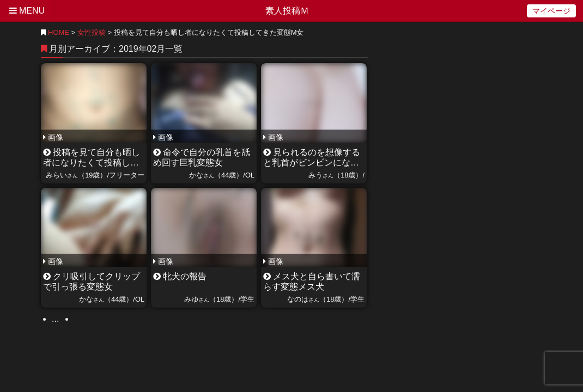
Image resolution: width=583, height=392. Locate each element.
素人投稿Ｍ (287, 11)
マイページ (551, 11)
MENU (27, 11)
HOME (55, 32)
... (55, 319)
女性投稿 (92, 32)
